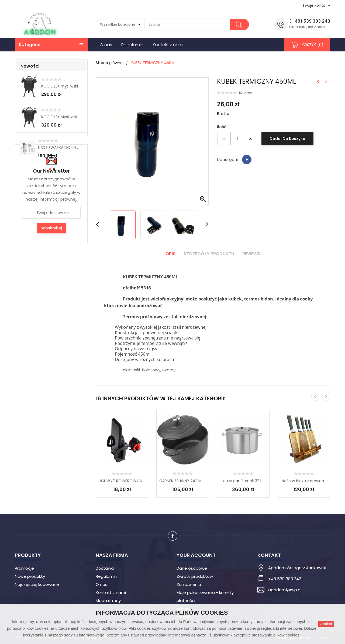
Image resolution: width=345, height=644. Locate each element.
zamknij (326, 624)
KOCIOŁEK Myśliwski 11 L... (61, 117)
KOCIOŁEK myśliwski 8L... (61, 86)
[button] (49, 169)
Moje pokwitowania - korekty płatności (205, 596)
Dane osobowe (192, 568)
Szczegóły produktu (209, 254)
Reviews (251, 254)
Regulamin (106, 576)
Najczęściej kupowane (37, 584)
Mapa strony (108, 601)
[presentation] (315, 397)
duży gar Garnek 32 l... (243, 481)
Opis (170, 254)
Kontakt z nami (111, 592)
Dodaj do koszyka (287, 139)
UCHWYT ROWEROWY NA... (122, 481)
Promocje (24, 568)
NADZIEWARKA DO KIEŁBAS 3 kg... (59, 148)
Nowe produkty (30, 576)
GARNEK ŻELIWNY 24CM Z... (183, 481)
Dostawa (105, 568)
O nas (101, 584)
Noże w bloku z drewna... (304, 481)
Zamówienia (189, 584)
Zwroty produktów (195, 576)
